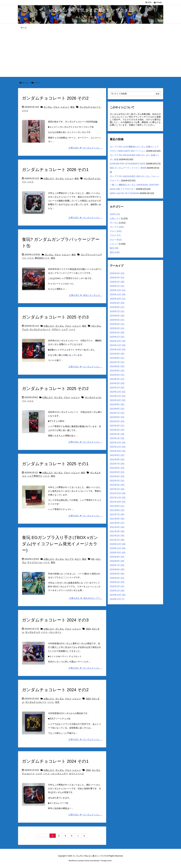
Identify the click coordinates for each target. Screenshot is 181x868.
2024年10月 (118, 349)
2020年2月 (117, 586)
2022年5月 (117, 472)
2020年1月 (117, 591)
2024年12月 (118, 341)
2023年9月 (117, 404)
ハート (25, 110)
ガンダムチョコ (33, 632)
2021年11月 (118, 498)
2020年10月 (118, 553)
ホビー (78, 559)
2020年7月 (117, 565)
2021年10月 (118, 502)
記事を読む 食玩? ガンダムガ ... (86, 295)
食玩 (72, 107)
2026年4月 (117, 273)
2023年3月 (117, 430)
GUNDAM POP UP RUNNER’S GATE (128, 164)
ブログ (115, 235)
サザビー (56, 329)
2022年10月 (118, 451)
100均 (115, 214)
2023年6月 (117, 417)
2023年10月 (118, 400)
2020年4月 (117, 578)
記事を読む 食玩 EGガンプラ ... (86, 598)
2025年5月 (117, 320)
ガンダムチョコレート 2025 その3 (55, 317)
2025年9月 (117, 303)
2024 (88, 629)
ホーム (25, 83)
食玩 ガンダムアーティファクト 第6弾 (128, 168)
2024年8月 (117, 358)
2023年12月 (118, 392)
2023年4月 (117, 426)
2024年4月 (117, 375)
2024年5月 (117, 371)
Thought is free (106, 861)
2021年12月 (118, 493)
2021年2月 (117, 536)
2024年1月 (117, 388)
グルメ (56, 107)
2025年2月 (117, 333)
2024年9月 (117, 354)
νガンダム (96, 326)
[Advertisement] (91, 54)
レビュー (65, 107)
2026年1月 (117, 286)
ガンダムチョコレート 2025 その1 (55, 464)
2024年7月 (117, 362)
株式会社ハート (42, 258)
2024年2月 (117, 383)
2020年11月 (118, 548)
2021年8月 (117, 510)
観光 (114, 248)
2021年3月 (117, 531)
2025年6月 (117, 316)
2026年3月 (117, 278)
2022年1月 (117, 489)
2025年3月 (117, 328)
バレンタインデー (59, 774)
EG (93, 559)
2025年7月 (117, 311)
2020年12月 (118, 544)
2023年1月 (117, 438)
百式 (57, 702)
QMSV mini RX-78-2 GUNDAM (124, 193)
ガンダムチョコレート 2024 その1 (55, 761)
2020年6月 (117, 569)
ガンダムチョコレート (90, 107)
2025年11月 (118, 294)
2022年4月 (117, 476)
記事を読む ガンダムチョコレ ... (85, 148)
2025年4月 (117, 324)
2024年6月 (117, 366)
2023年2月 (117, 434)
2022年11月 (118, 447)
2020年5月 (117, 574)
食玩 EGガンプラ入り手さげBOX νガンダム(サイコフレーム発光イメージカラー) (60, 544)
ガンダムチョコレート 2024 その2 (55, 690)
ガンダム (48, 107)
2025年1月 (117, 337)
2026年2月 (117, 282)
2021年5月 (117, 523)
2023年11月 (118, 396)
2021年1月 (117, 540)
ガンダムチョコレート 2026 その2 (55, 98)
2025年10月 (118, 299)
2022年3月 (117, 481)
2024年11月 (118, 345)
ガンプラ (69, 559)
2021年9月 (117, 506)
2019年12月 (118, 595)
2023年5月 (117, 421)
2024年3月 (117, 379)
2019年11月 (117, 599)
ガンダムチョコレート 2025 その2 (55, 389)
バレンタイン (55, 632)
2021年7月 (117, 514)
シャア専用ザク (35, 476)
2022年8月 (117, 459)
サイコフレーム (35, 562)
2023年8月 (117, 409)
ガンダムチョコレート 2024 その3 (55, 620)
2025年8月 (117, 307)
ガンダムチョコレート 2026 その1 (55, 170)
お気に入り (49, 178)
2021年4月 (117, 527)
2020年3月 (117, 582)
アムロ (25, 329)
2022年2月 (117, 485)
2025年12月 (118, 290)
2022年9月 (117, 455)
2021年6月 (117, 519)
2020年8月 (117, 561)
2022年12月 (118, 443)
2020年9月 (117, 557)
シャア (65, 329)
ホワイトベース (76, 774)
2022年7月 (117, 464)
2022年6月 (117, 468)
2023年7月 (117, 413)
